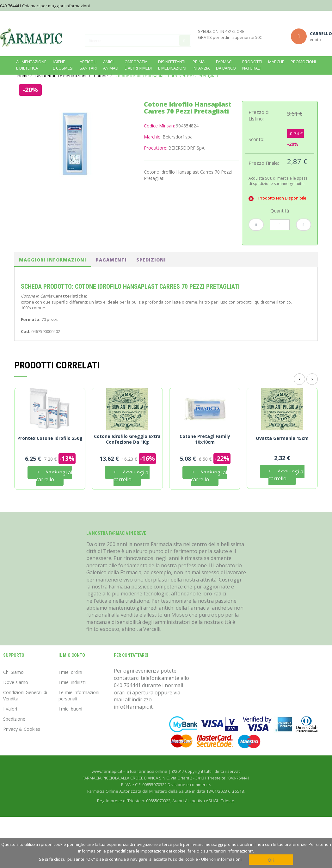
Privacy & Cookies (22, 738)
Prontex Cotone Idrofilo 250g (50, 447)
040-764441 (11, 6)
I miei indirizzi (72, 691)
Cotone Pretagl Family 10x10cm (205, 448)
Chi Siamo (13, 681)
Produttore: (156, 156)
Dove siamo (16, 691)
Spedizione (14, 727)
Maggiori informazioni (53, 268)
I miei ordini (70, 681)
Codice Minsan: (159, 134)
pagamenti (111, 268)
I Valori (10, 717)
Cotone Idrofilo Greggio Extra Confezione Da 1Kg (127, 448)
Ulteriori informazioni (221, 859)
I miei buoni (70, 717)
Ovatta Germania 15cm (282, 447)
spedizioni (151, 268)
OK (271, 860)
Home (23, 84)
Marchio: (153, 145)
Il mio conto (72, 664)
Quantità (280, 219)
